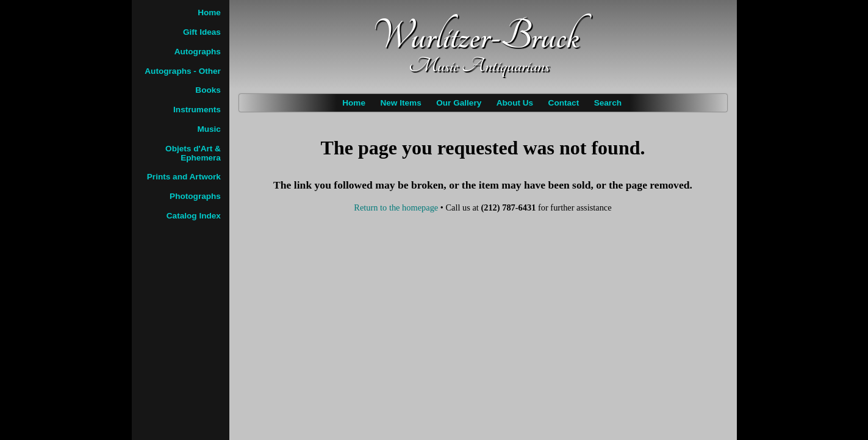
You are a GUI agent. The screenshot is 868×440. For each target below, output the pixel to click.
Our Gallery (459, 103)
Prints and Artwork (184, 177)
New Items (400, 103)
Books (208, 90)
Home (354, 103)
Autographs (198, 52)
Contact (564, 103)
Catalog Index (194, 216)
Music (209, 129)
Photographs (195, 196)
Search (608, 103)
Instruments (197, 110)
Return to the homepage (396, 207)
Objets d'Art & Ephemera (193, 153)
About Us (515, 103)
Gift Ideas (202, 32)
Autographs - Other (183, 71)
